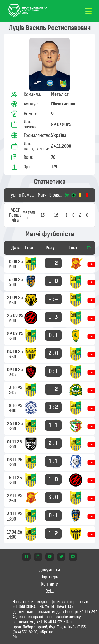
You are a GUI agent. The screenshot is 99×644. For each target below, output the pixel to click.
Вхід (50, 591)
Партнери (49, 577)
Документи (49, 570)
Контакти (50, 584)
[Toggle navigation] (88, 11)
